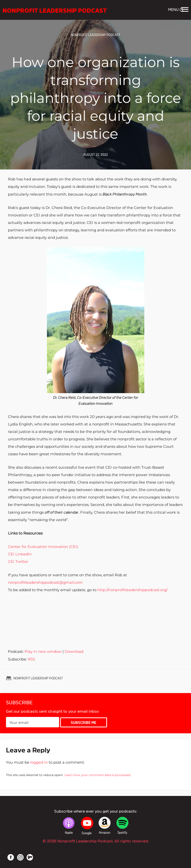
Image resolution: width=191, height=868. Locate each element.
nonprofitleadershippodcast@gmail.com (45, 582)
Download (74, 651)
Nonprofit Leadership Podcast (55, 10)
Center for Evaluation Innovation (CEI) (43, 547)
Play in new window (43, 651)
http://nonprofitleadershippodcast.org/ (132, 590)
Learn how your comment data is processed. (98, 775)
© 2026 (96, 841)
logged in (39, 762)
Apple (69, 832)
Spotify (122, 832)
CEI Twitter (18, 561)
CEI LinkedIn (20, 554)
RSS (31, 659)
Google (87, 833)
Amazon (105, 832)
